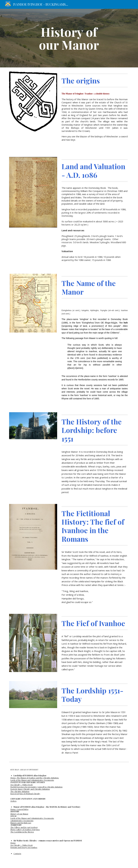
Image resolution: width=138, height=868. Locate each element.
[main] (69, 38)
